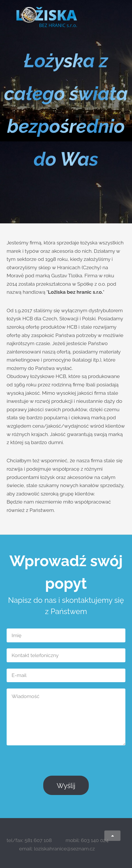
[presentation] (82, 763)
